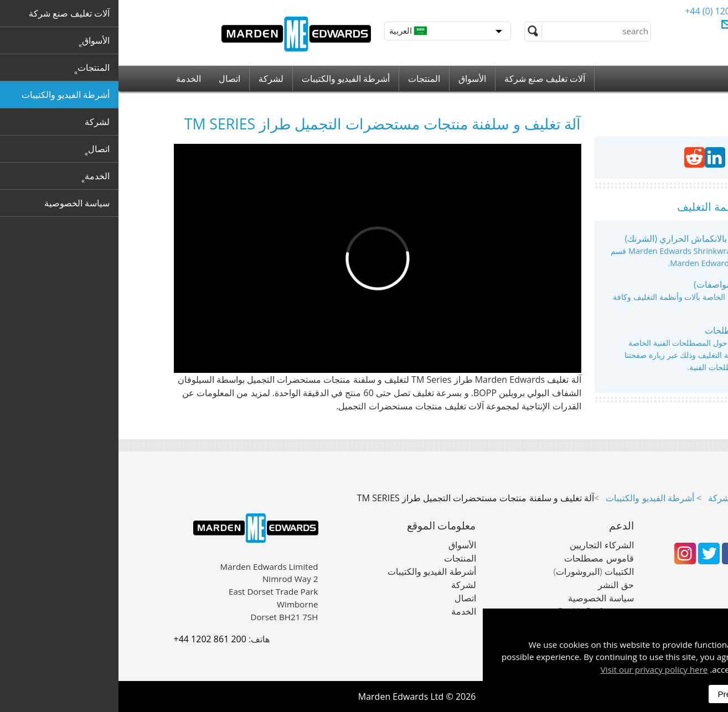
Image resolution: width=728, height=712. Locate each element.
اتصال (111, 79)
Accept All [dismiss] (683, 694)
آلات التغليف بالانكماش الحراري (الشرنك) (581, 238)
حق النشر (497, 585)
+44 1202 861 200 (92, 639)
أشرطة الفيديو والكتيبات (227, 79)
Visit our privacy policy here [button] (536, 669)
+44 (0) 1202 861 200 (609, 11)
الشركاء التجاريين (483, 545)
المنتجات (306, 79)
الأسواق (354, 79)
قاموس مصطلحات (621, 330)
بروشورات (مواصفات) (616, 284)
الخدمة (70, 79)
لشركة (153, 79)
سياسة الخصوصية (482, 598)
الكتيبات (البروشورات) (475, 571)
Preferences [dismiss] (622, 694)
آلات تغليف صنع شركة (426, 79)
